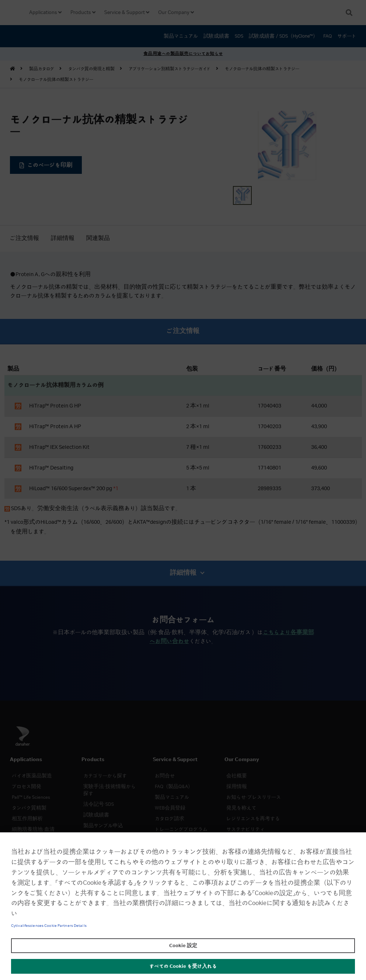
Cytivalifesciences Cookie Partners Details (49, 926)
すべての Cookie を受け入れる (183, 966)
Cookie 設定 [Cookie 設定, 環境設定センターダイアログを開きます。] (183, 946)
